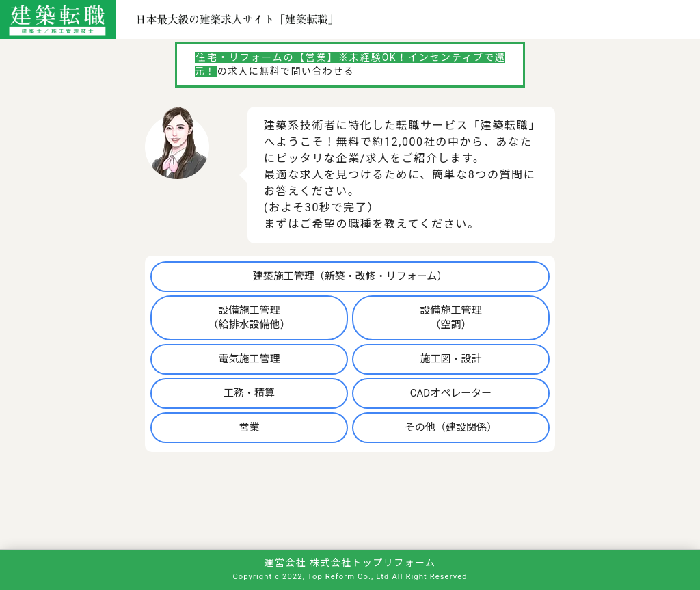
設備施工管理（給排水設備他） (250, 318)
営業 (250, 427)
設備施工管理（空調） (450, 318)
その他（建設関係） (451, 427)
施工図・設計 (450, 359)
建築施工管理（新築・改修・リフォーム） (350, 276)
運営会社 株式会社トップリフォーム (350, 563)
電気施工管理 (250, 359)
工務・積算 (249, 393)
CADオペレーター (451, 393)
